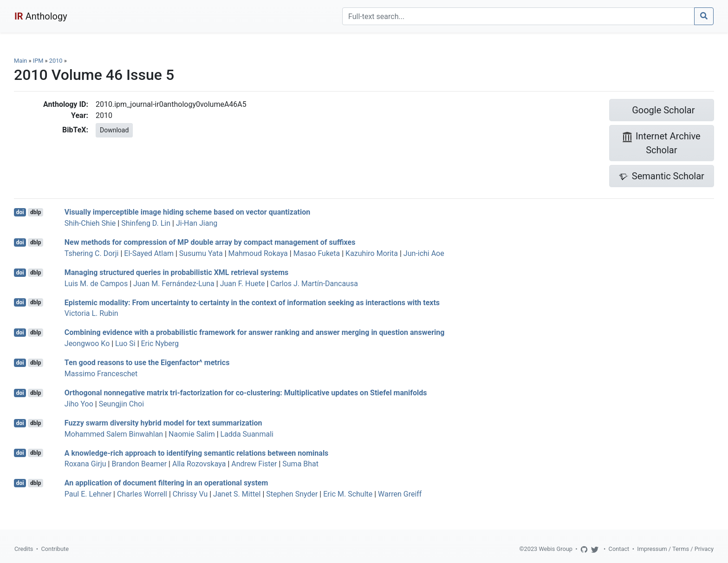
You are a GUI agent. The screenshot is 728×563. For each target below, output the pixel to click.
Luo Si (125, 344)
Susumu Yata (201, 253)
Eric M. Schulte (348, 494)
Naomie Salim (192, 434)
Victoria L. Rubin (91, 313)
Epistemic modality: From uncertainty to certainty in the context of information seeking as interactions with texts (252, 302)
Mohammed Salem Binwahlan (114, 434)
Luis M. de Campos (96, 284)
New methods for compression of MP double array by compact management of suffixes (210, 242)
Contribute (55, 549)
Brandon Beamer (139, 464)
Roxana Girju (85, 464)
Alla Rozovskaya (199, 464)
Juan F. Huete (243, 284)
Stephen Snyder (292, 494)
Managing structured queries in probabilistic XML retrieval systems (176, 272)
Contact (619, 549)
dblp (36, 212)
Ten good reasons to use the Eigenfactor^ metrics (147, 363)
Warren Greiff (400, 494)
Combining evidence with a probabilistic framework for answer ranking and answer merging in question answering (255, 332)
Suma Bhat (300, 464)
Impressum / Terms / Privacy (675, 549)
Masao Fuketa (317, 253)
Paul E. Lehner (88, 494)
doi (20, 212)
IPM (38, 61)
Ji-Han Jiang (197, 223)
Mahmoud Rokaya (258, 253)
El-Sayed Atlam (149, 253)
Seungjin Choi (121, 404)
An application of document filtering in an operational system (166, 483)
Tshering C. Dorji (92, 253)
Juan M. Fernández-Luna (174, 284)
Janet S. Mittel (237, 494)
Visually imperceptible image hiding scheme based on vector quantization (187, 212)
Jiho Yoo (79, 404)
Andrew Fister (254, 464)
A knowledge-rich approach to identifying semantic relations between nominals (197, 453)
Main (20, 61)
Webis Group (556, 549)
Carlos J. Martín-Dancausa (314, 284)
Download (114, 130)
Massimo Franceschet (101, 374)
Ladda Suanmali (247, 434)
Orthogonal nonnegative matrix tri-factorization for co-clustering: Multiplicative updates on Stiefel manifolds (246, 393)
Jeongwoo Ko (87, 344)
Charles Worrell (142, 494)
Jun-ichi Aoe (424, 253)
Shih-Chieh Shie (90, 223)
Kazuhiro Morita (372, 253)
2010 (56, 61)
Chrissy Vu (190, 494)
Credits (24, 549)
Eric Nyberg (160, 344)
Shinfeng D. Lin (146, 223)
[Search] (518, 16)
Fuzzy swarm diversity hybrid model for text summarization (163, 423)
